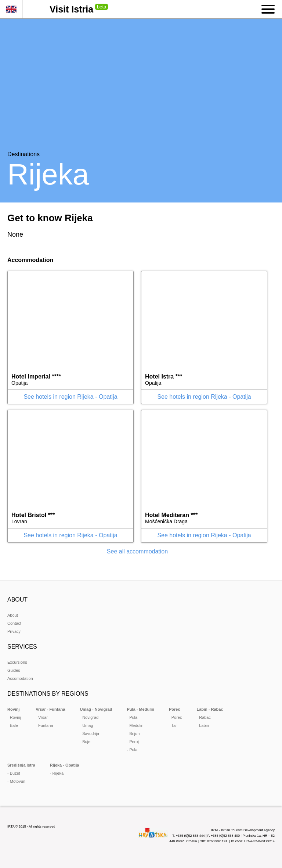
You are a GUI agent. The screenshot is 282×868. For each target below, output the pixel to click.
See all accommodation (137, 551)
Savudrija (91, 734)
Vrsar (43, 717)
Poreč (177, 717)
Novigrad (90, 717)
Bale (14, 725)
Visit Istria (71, 9)
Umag (88, 725)
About (13, 615)
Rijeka (58, 773)
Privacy (14, 631)
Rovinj (16, 717)
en (11, 9)
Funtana (46, 725)
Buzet (15, 773)
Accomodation (20, 678)
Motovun (18, 781)
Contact (14, 623)
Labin (204, 725)
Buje (86, 742)
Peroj (134, 742)
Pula (133, 717)
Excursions (17, 662)
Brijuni (135, 734)
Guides (14, 670)
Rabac (205, 717)
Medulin (136, 725)
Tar (174, 725)
